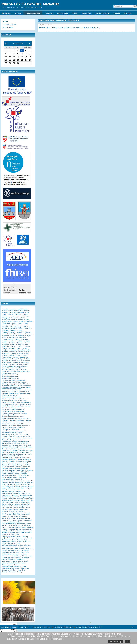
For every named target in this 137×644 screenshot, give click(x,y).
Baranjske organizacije (20, 443)
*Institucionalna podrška (25, 390)
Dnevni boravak (19, 456)
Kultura (24, 492)
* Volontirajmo (15, 429)
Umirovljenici (25, 550)
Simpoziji (29, 538)
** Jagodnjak (12, 329)
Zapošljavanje (15, 565)
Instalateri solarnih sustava (10, 481)
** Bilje (4, 314)
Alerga (14, 438)
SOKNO (20, 541)
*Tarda (4, 424)
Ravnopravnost (27, 531)
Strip (19, 543)
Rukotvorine (28, 533)
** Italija (4, 329)
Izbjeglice (30, 483)
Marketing (20, 499)
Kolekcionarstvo (20, 488)
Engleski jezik (20, 461)
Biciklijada (5, 447)
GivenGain (20, 470)
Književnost (10, 488)
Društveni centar (25, 458)
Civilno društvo (7, 451)
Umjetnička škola (7, 552)
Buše (4, 449)
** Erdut (26, 323)
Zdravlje (24, 567)
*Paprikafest (6, 406)
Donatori (16, 458)
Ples (19, 515)
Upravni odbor (25, 552)
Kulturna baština (7, 493)
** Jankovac (20, 329)
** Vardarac (20, 352)
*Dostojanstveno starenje (10, 373)
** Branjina (26, 316)
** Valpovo (12, 352)
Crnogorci (15, 451)
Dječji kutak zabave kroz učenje (22, 454)
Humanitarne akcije (24, 476)
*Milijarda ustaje (14, 393)
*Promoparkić (27, 418)
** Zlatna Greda (23, 357)
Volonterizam (26, 558)
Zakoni (23, 563)
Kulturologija (17, 493)
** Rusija (25, 345)
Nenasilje (17, 504)
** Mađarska (6, 336)
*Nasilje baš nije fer (25, 393)
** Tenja (18, 348)
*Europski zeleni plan (25, 386)
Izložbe (12, 484)
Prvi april (11, 527)
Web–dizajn (12, 559)
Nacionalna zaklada (12, 502)
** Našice (5, 337)
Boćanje (16, 447)
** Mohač (28, 336)
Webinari (5, 559)
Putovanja (30, 527)
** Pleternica (19, 343)
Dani (3, 452)
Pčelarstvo (5, 529)
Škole (15, 570)
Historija (16, 474)
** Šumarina (16, 362)
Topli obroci (22, 547)
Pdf (24, 513)
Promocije (27, 525)
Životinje (20, 572)
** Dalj (13, 320)
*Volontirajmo (6, 429)
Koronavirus (20, 490)
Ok (128, 642)
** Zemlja (15, 357)
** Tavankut (11, 348)
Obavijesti (5, 511)
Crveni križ (22, 451)
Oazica (28, 508)
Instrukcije (5, 483)
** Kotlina (14, 334)
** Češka (27, 359)
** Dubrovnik (6, 323)
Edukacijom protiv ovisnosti (89, 627)
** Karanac (5, 330)
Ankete (19, 438)
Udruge (4, 550)
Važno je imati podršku (9, 556)
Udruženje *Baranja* (14, 550)
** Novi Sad (22, 337)
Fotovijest (18, 467)
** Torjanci (5, 350)
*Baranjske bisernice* (22, 364)
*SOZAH (28, 422)
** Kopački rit (6, 334)
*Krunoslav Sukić (24, 392)
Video (31, 556)
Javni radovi (6, 486)
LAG (29, 493)
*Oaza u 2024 (6, 402)
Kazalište (31, 486)
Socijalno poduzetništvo (9, 541)
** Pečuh (12, 343)
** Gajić (11, 325)
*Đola (10, 436)
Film (9, 465)
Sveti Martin (27, 545)
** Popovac (5, 345)
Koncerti (5, 490)
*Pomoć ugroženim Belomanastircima (13, 411)
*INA (16, 390)
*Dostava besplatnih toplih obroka (20, 371)
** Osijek (5, 341)
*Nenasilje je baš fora (22, 399)
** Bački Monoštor (14, 311)
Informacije (23, 477)
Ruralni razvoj (6, 534)
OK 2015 (21, 511)
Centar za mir (22, 449)
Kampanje (24, 486)
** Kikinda (20, 330)
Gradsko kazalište (7, 474)
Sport (25, 541)
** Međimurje (20, 336)
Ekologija (12, 461)
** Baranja (12, 309)
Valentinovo (16, 554)
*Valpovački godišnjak (23, 426)
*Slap (9, 422)
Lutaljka (4, 499)
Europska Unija (17, 463)
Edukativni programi (63, 627)
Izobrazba (19, 484)
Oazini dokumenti (7, 509)
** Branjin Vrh (6, 318)
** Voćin (26, 354)
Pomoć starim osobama (9, 518)
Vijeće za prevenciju (8, 558)
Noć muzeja (14, 506)
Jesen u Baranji (15, 486)
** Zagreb (24, 355)
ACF (29, 436)
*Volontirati (23, 431)
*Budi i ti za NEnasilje (8, 370)
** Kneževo (19, 332)
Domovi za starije (7, 458)
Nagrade (5, 504)
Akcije (9, 438)
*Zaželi (17, 435)
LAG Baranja (6, 495)
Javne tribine (27, 484)
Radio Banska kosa (15, 529)
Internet (12, 483)
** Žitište (5, 364)
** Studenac (27, 346)
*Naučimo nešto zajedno (9, 395)
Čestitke (17, 568)
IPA (25, 483)
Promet (21, 525)
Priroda (4, 525)
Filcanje (4, 465)
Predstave (19, 522)
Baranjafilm (5, 440)
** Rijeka (19, 345)
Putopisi (24, 527)
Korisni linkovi (8, 28)
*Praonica (24, 413)
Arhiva (5, 21)
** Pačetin (11, 341)
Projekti (15, 525)
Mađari (23, 500)
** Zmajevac (6, 359)
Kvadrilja (24, 493)
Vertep (19, 556)
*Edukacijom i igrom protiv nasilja (12, 384)
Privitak (10, 525)
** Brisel (14, 318)
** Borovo (12, 316)
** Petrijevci (26, 341)
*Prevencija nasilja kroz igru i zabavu (13, 417)
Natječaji (11, 504)
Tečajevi (15, 547)
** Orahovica (24, 339)
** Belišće (5, 313)
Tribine (16, 549)
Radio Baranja (26, 529)
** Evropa (5, 325)
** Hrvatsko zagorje (16, 327)
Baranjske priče (7, 445)
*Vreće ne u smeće (16, 433)
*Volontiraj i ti (21, 427)
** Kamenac (28, 329)
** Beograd (12, 313)
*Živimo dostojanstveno (20, 436)
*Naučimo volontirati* (8, 399)
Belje (29, 445)
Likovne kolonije (7, 497)
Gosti (4, 472)
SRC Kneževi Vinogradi (9, 543)
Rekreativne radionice (9, 533)
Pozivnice (5, 520)
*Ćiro (21, 435)
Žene (23, 570)
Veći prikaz (25, 556)
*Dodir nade (6, 371)
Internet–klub (19, 483)
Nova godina (6, 506)
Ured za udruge (7, 554)
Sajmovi (19, 536)
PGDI (4, 515)
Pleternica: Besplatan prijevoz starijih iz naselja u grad (69, 28)
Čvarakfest (5, 570)
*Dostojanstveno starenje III (10, 377)
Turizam (21, 549)
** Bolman (5, 316)
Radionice (5, 531)
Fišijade (14, 465)
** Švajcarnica (25, 362)
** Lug (19, 334)
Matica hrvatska (28, 499)
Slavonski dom (6, 540)
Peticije (28, 513)
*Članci (26, 435)
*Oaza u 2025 (16, 402)
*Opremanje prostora (24, 404)
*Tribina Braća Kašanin (9, 426)
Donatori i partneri (10, 25)
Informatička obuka (8, 479)
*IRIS (16, 392)
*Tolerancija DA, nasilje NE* (15, 424)
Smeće (14, 540)
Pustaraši (18, 527)
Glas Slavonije (29, 470)
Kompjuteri (29, 488)
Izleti (8, 484)
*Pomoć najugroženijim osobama (20, 406)
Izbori (4, 484)
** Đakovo (5, 361)
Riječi (18, 533)
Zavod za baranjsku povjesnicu (11, 567)
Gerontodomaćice (15, 468)
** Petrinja (5, 343)
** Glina (17, 325)
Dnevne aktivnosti (7, 456)
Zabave (26, 561)
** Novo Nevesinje (7, 339)
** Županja (11, 364)
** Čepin (21, 359)
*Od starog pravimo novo (10, 404)
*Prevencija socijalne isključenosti (12, 418)
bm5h (11, 447)
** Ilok (24, 327)
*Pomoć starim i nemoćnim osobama (13, 409)
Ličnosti (15, 497)
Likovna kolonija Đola (25, 495)
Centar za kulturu (11, 449)
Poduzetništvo (25, 515)
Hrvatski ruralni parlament (10, 476)
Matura (17, 500)
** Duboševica (29, 321)
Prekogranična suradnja (9, 524)
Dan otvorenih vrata (12, 452)
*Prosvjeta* (5, 420)
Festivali (25, 463)
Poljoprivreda (23, 516)
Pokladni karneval (7, 516)
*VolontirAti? (6, 433)
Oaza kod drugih (7, 508)
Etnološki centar (7, 463)
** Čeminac (14, 359)
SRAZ (29, 541)
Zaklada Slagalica (15, 563)
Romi (22, 533)
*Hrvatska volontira (8, 390)
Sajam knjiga (15, 534)
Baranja (30, 438)
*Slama (4, 422)
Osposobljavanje (17, 513)
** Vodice (20, 354)
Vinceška (18, 558)
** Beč (27, 313)
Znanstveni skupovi (8, 568)
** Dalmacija (19, 320)
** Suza (4, 348)
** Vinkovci (27, 352)
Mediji (28, 500)
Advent (4, 438)
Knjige (4, 488)
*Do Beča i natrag (21, 370)
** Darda (27, 320)
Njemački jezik (26, 504)
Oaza (29, 506)
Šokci (19, 570)
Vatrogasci (24, 554)
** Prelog (12, 345)
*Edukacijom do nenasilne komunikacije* (14, 382)
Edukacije (5, 461)
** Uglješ (28, 350)
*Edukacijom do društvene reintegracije (14, 380)
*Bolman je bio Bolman (17, 368)
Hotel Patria (23, 474)
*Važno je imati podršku (9, 427)
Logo (29, 497)
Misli (32, 500)
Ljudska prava (23, 497)
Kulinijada (18, 492)
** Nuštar (17, 339)
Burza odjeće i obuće (26, 447)
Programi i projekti (42, 627)
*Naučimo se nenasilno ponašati (12, 397)
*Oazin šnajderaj (26, 402)
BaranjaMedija (6, 442)
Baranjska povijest (23, 442)
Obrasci (11, 511)
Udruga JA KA (29, 549)
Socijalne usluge (22, 540)
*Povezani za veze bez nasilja (11, 413)
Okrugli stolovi (6, 513)
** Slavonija (6, 346)
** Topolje (24, 348)
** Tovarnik (12, 350)
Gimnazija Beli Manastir (9, 470)
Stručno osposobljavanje (9, 545)
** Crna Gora (6, 320)
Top (132, 627)
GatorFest (5, 468)
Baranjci (14, 442)
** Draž (21, 321)
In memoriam (18, 479)
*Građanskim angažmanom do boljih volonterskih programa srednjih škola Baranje (17, 388)
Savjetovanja (15, 538)
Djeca (27, 452)
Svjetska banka (7, 547)
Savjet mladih (6, 538)
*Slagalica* (28, 420)
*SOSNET (22, 422)
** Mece (13, 336)
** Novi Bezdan (13, 337)
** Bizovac (17, 314)
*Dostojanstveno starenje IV (10, 378)
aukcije (24, 438)
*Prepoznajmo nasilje (8, 415)
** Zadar (18, 355)
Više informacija (116, 642)
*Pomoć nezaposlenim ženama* (12, 408)
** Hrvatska (5, 327)
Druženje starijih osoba (24, 459)
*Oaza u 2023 (22, 400)
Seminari (23, 538)
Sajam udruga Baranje (9, 536)
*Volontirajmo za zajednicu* (10, 431)
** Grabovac (24, 325)
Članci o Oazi (25, 568)
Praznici (4, 522)
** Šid (4, 362)
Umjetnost (16, 552)
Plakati (14, 515)
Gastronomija (26, 467)
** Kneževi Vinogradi (8, 332)
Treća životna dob (7, 549)
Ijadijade (10, 477)
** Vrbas (5, 355)
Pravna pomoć (28, 520)
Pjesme (9, 515)
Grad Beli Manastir (12, 472)
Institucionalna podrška (26, 481)
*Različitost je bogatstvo (17, 420)
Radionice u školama (15, 531)
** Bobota (25, 314)
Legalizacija (14, 495)
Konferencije (12, 490)
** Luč (24, 334)
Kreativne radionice (8, 492)
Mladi (4, 502)
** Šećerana (13, 361)
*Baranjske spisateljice (9, 366)
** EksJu (20, 323)
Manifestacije (12, 499)
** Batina (5, 311)
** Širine (9, 362)
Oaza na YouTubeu (19, 508)
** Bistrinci (10, 314)
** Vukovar (11, 355)
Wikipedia (14, 561)
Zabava (21, 561)
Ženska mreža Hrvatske (9, 572)
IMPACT (16, 477)
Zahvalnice (5, 563)
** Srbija (20, 346)
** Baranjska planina (22, 309)
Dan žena (22, 452)
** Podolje (27, 343)
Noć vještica (23, 506)
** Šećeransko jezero (24, 361)
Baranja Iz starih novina (17, 440)
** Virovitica (6, 354)
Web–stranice (6, 561)
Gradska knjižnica (24, 472)
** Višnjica (13, 354)
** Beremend (20, 313)
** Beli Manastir (25, 311)
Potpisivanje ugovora (24, 518)
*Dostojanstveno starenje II (10, 375)
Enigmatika (28, 461)
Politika (16, 516)
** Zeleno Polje (7, 357)
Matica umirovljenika (8, 500)
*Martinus (5, 393)
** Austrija (5, 309)
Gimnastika (24, 468)
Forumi (4, 467)
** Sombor (13, 346)
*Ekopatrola (26, 384)
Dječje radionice (7, 454)
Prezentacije (21, 524)
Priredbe (28, 524)
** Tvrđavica (20, 350)
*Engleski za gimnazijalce (10, 386)
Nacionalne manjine (25, 502)
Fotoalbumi (11, 467)
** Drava (16, 321)
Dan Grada (30, 451)
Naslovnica (24, 627)
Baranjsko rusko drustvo (20, 445)
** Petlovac (19, 341)
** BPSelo (19, 316)
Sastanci (25, 536)
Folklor (27, 465)
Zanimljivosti (6, 565)
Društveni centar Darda (9, 459)
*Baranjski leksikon (22, 366)
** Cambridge (21, 318)
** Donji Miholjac (7, 321)
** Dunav (13, 323)
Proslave (5, 527)
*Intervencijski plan (8, 392)
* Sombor (15, 422)
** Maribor (30, 334)
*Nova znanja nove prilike (10, 400)
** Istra (29, 327)
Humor (4, 477)
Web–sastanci (21, 559)
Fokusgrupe (21, 465)
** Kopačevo (27, 332)
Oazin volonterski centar (21, 509)
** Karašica (13, 330)
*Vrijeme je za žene (8, 435)
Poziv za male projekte (16, 520)
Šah (11, 570)
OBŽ (16, 511)
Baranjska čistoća (7, 443)
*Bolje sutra (6, 368)
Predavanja (11, 522)
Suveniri (20, 545)
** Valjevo (5, 352)
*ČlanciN (5, 436)
